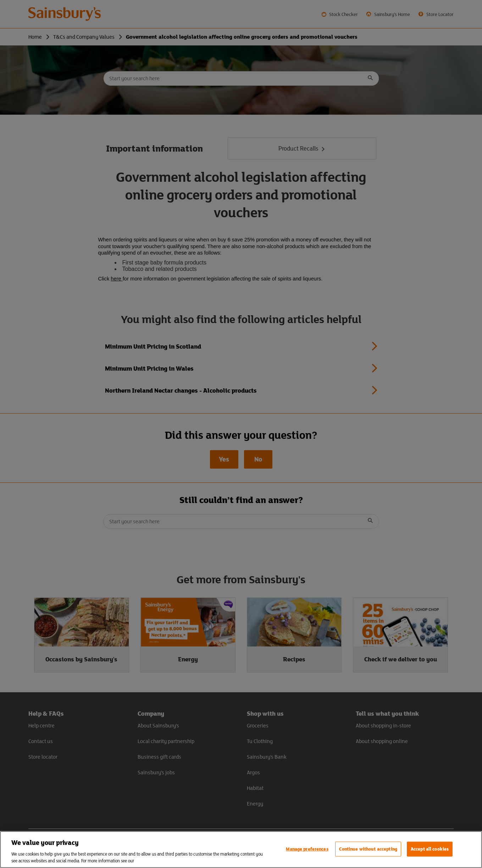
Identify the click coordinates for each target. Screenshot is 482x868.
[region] (241, 850)
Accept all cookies (430, 849)
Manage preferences (307, 849)
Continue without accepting (368, 849)
